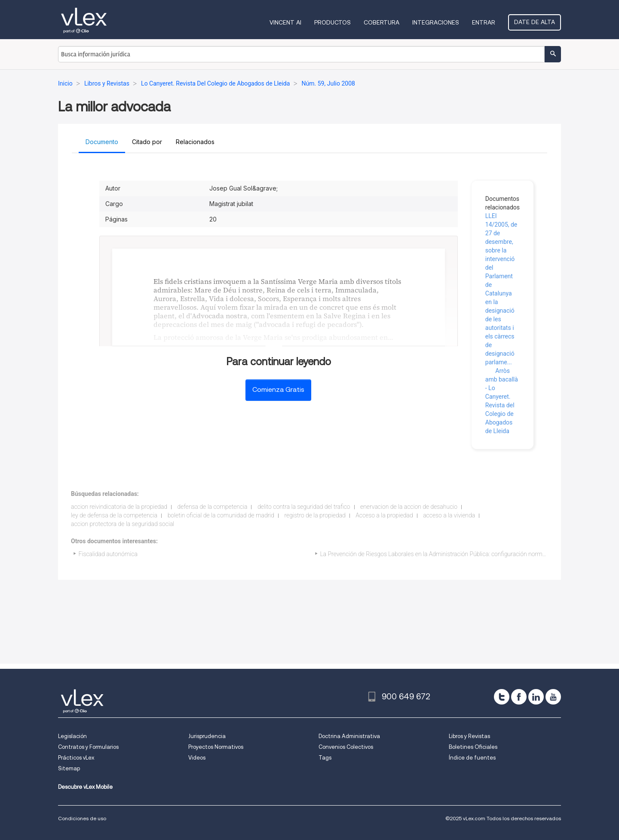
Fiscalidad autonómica (108, 554)
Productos (332, 22)
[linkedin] (536, 697)
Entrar (484, 22)
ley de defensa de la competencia (114, 515)
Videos (197, 758)
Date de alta (535, 22)
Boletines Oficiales (473, 747)
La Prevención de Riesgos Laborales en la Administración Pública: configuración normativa (438, 554)
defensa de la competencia (213, 507)
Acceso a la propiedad (384, 515)
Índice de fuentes (472, 758)
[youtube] (553, 697)
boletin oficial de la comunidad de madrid (221, 515)
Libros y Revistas (469, 736)
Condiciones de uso (82, 818)
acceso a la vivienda (449, 515)
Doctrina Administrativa (349, 736)
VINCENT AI (285, 22)
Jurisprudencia (207, 736)
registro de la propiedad (315, 515)
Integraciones (436, 22)
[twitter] (502, 697)
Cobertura (382, 22)
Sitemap (69, 768)
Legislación (72, 736)
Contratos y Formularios (88, 747)
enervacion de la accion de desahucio (409, 507)
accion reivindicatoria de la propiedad (119, 507)
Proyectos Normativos (216, 747)
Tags (325, 758)
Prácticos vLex (76, 758)
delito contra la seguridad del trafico (304, 507)
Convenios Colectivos (346, 747)
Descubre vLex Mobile (85, 787)
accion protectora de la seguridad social (123, 524)
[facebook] (519, 697)
